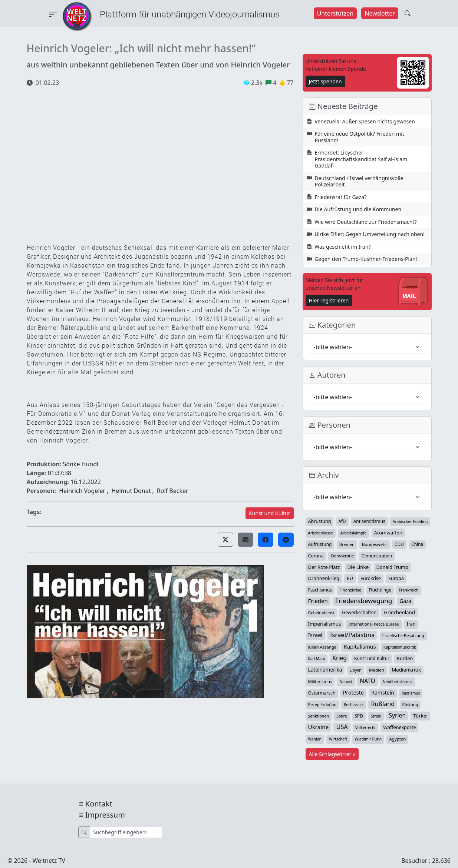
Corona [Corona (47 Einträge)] (316, 556)
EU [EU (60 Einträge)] (350, 578)
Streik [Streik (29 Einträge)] (376, 716)
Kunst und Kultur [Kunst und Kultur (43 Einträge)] (372, 658)
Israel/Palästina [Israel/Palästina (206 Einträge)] (352, 635)
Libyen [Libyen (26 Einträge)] (356, 670)
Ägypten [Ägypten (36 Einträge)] (397, 739)
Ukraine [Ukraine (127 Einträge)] (319, 727)
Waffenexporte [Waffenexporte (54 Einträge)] (399, 727)
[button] (225, 540)
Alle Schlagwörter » (332, 754)
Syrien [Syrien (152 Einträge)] (397, 715)
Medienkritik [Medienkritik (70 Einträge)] (406, 670)
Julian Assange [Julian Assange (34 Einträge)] (322, 647)
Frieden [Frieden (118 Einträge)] (318, 601)
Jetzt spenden (325, 81)
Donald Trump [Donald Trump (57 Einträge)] (392, 567)
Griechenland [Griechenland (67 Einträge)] (399, 612)
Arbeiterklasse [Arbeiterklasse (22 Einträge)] (321, 533)
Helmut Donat (131, 491)
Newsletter (380, 13)
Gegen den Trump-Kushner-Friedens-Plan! (366, 259)
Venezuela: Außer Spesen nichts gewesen (365, 121)
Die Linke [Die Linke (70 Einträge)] (358, 567)
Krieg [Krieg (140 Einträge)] (339, 658)
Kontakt (99, 804)
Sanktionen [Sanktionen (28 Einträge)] (319, 716)
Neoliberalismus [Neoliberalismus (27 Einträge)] (398, 682)
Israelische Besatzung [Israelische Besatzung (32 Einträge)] (403, 635)
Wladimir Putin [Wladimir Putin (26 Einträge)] (368, 739)
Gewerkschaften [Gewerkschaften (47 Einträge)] (359, 612)
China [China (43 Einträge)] (417, 544)
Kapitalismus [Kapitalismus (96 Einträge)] (360, 647)
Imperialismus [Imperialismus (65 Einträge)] (325, 624)
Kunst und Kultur (269, 513)
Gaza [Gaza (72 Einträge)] (405, 601)
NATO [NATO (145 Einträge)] (367, 681)
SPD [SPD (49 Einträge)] (359, 716)
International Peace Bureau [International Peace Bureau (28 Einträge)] (374, 624)
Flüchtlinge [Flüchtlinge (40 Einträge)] (380, 590)
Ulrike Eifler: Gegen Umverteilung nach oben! (370, 234)
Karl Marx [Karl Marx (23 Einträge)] (317, 659)
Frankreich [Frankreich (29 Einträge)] (408, 590)
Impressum (105, 815)
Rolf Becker (173, 491)
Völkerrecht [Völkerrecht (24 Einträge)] (365, 728)
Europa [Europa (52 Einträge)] (396, 578)
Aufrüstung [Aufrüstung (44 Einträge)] (320, 544)
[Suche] (126, 832)
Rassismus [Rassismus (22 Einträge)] (411, 693)
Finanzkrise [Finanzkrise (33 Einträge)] (350, 590)
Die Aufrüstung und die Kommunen (358, 209)
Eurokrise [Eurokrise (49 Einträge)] (371, 578)
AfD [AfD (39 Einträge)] (342, 521)
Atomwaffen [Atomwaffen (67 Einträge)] (388, 533)
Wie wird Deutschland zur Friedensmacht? (365, 222)
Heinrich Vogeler (82, 491)
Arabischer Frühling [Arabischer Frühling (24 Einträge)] (410, 521)
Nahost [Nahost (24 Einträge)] (346, 682)
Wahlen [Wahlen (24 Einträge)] (315, 739)
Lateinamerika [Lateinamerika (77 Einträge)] (325, 670)
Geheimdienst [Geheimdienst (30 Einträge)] (322, 612)
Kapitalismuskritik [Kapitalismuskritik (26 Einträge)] (400, 647)
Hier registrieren (329, 300)
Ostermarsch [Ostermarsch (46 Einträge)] (322, 693)
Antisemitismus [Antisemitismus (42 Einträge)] (369, 521)
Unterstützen (335, 13)
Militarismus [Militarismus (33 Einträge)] (320, 681)
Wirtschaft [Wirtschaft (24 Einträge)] (338, 739)
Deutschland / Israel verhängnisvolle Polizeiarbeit (359, 181)
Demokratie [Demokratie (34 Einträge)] (342, 556)
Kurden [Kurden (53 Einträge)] (405, 658)
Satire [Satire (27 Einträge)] (342, 716)
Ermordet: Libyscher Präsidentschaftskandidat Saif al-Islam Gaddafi (361, 159)
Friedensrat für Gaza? (340, 197)
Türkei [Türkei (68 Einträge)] (420, 716)
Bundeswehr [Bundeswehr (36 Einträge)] (375, 544)
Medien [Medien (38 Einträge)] (377, 670)
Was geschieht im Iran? (343, 247)
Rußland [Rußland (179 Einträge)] (383, 704)
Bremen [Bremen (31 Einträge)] (347, 544)
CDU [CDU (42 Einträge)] (399, 544)
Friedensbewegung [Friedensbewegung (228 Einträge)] (364, 601)
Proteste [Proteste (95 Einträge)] (353, 693)
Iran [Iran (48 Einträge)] (411, 624)
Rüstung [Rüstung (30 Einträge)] (410, 704)
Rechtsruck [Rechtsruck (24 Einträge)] (354, 705)
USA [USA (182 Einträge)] (342, 727)
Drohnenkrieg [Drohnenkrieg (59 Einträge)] (324, 578)
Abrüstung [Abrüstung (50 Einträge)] (320, 521)
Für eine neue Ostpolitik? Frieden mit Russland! (359, 137)
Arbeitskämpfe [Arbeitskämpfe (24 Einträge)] (354, 533)
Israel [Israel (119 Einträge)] (315, 635)
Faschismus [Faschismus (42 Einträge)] (320, 590)
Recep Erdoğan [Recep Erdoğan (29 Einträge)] (322, 704)
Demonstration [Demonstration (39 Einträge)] (377, 556)
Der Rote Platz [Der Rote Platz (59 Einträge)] (324, 567)
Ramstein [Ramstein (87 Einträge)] (383, 693)
